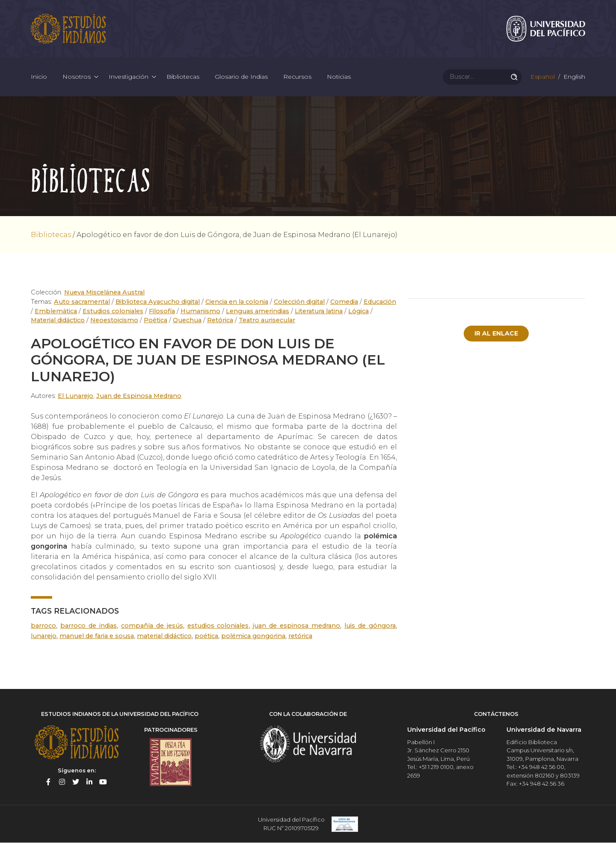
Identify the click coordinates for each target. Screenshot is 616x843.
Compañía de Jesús (152, 626)
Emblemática (56, 311)
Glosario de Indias (241, 77)
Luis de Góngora (370, 626)
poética (206, 636)
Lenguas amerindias (258, 311)
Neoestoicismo (114, 321)
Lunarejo (44, 636)
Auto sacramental (82, 302)
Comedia (344, 302)
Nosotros (77, 77)
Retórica (220, 321)
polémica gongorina (253, 636)
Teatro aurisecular (267, 321)
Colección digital (299, 302)
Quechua (187, 321)
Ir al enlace (496, 334)
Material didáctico (58, 321)
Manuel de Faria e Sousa (97, 636)
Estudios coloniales (113, 311)
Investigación (129, 77)
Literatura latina (319, 311)
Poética (155, 321)
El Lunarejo (76, 396)
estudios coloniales (218, 626)
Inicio (39, 77)
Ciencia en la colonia (237, 302)
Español (542, 77)
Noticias (339, 77)
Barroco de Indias (89, 626)
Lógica (358, 311)
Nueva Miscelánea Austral (104, 293)
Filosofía (162, 311)
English (573, 77)
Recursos (297, 77)
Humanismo (200, 311)
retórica (300, 636)
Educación (380, 302)
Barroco (43, 626)
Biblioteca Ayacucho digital (158, 302)
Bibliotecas (183, 77)
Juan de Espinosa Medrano (139, 396)
